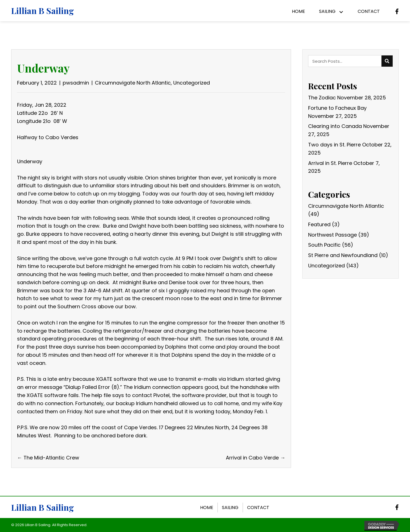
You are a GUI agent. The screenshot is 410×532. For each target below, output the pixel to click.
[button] (341, 12)
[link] (298, 12)
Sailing (230, 508)
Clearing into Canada (335, 126)
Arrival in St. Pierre (330, 163)
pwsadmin (76, 83)
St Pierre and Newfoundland (343, 255)
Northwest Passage (332, 235)
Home (207, 508)
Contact (258, 508)
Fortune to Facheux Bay (337, 108)
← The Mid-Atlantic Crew (48, 458)
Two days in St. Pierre (334, 145)
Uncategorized (192, 83)
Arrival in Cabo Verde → (256, 458)
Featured (319, 224)
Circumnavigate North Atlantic (133, 83)
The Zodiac (322, 98)
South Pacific (324, 245)
